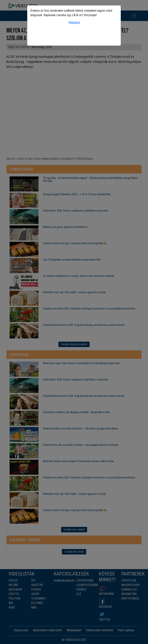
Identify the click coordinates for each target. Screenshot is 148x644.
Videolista (74, 22)
